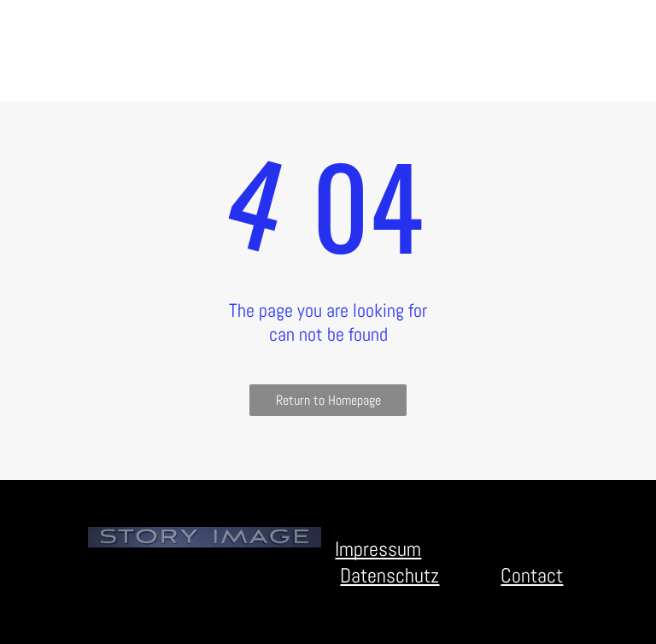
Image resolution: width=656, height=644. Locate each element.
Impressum (378, 549)
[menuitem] (134, 23)
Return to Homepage (328, 400)
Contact (532, 575)
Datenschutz (389, 575)
